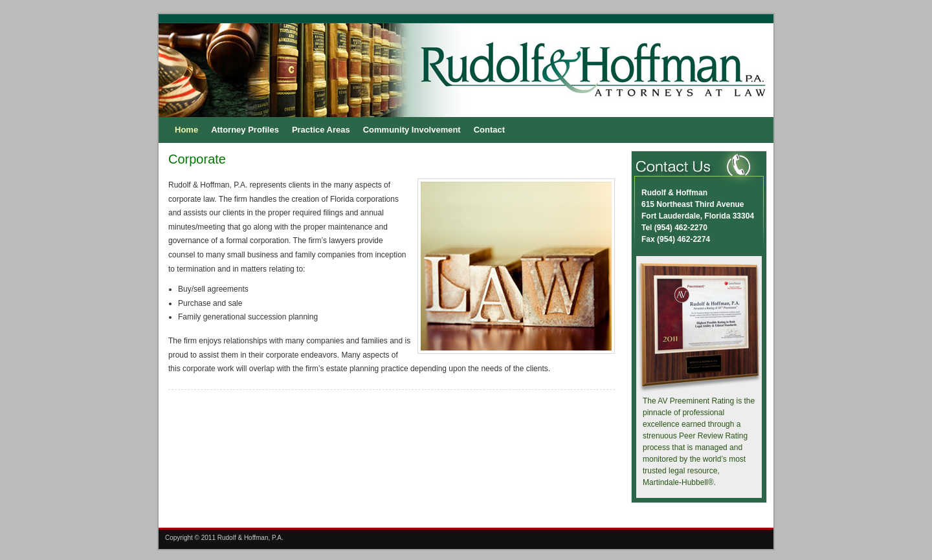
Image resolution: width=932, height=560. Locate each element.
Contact (489, 130)
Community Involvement (412, 130)
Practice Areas (321, 130)
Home (186, 130)
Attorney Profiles (245, 130)
